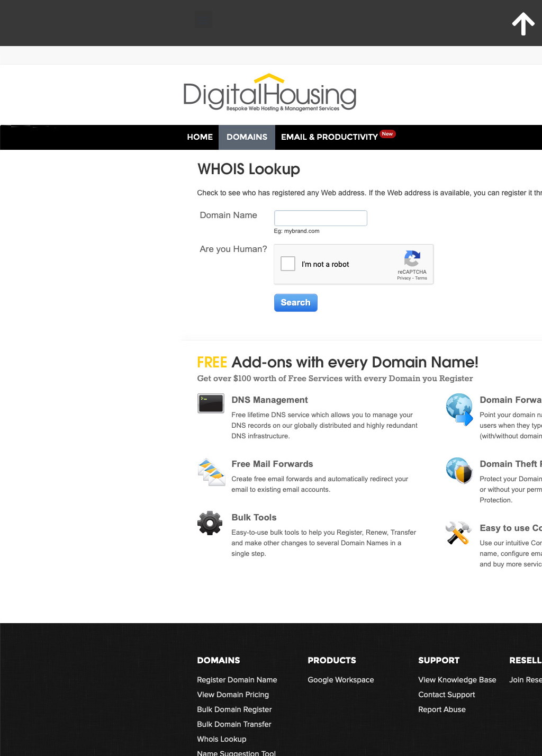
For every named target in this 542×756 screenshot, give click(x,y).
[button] (204, 19)
